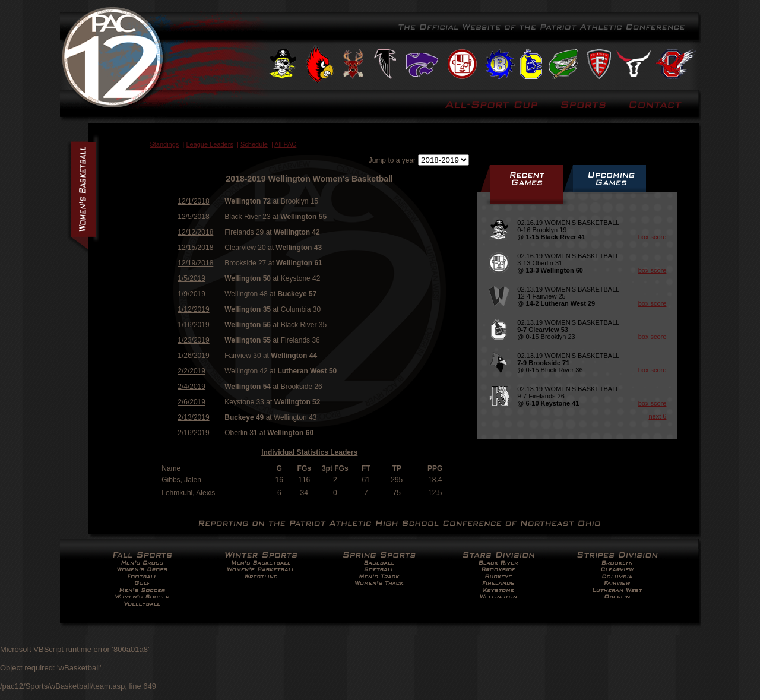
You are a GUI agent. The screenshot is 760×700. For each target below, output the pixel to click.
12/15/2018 (195, 248)
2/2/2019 (191, 371)
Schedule (254, 144)
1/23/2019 (193, 340)
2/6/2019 (191, 402)
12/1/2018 (193, 201)
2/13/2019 (193, 417)
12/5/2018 (193, 217)
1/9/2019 (191, 294)
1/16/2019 (193, 325)
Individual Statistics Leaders (309, 452)
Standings (164, 144)
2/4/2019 (191, 387)
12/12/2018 (195, 232)
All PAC (285, 144)
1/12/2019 (193, 309)
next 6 (657, 416)
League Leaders (210, 144)
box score (653, 237)
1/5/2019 (191, 278)
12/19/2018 (195, 263)
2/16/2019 (193, 433)
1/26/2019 (193, 356)
